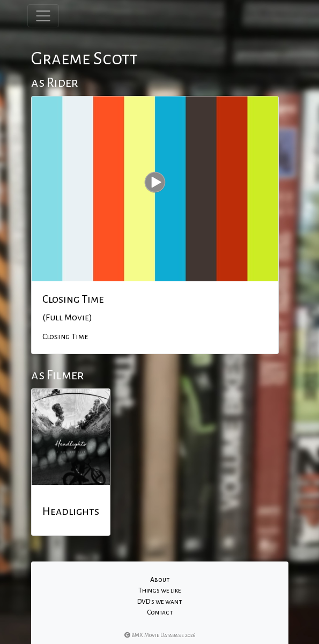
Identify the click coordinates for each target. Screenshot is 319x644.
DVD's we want (159, 602)
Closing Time (73, 299)
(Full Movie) (67, 318)
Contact (160, 612)
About (160, 580)
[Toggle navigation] (43, 16)
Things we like (160, 590)
